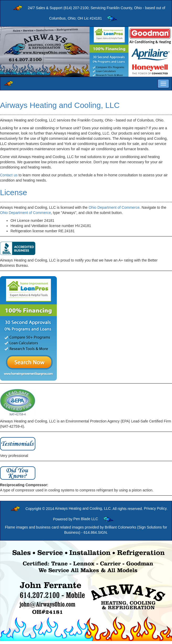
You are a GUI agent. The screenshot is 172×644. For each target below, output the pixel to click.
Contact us (9, 175)
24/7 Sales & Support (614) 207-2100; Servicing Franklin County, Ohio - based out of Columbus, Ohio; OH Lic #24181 (86, 13)
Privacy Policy (155, 508)
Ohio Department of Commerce (114, 207)
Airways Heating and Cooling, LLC (60, 105)
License (13, 192)
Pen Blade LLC (86, 519)
